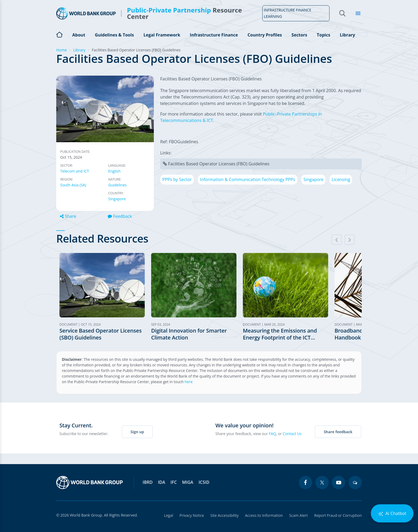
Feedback (120, 216)
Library (347, 35)
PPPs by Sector (177, 179)
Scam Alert (299, 515)
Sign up (137, 432)
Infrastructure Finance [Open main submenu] (214, 35)
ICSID (204, 482)
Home (59, 34)
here (189, 382)
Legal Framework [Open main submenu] (162, 35)
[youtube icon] (339, 482)
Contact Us (292, 434)
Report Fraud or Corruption (338, 515)
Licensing (341, 179)
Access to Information (264, 515)
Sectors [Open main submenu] (300, 35)
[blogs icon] (355, 482)
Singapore (117, 199)
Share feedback (338, 432)
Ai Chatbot (392, 513)
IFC (174, 482)
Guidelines (117, 185)
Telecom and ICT (75, 171)
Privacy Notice (192, 515)
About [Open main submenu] (79, 35)
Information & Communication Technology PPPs (248, 179)
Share (68, 216)
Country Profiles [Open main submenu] (265, 35)
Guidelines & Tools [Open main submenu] (114, 35)
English (114, 171)
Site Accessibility (224, 515)
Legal (168, 515)
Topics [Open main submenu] (323, 35)
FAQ (273, 434)
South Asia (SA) (73, 185)
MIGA (188, 482)
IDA (161, 482)
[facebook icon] (306, 482)
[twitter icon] (322, 482)
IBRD (148, 482)
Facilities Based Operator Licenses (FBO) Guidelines (219, 164)
